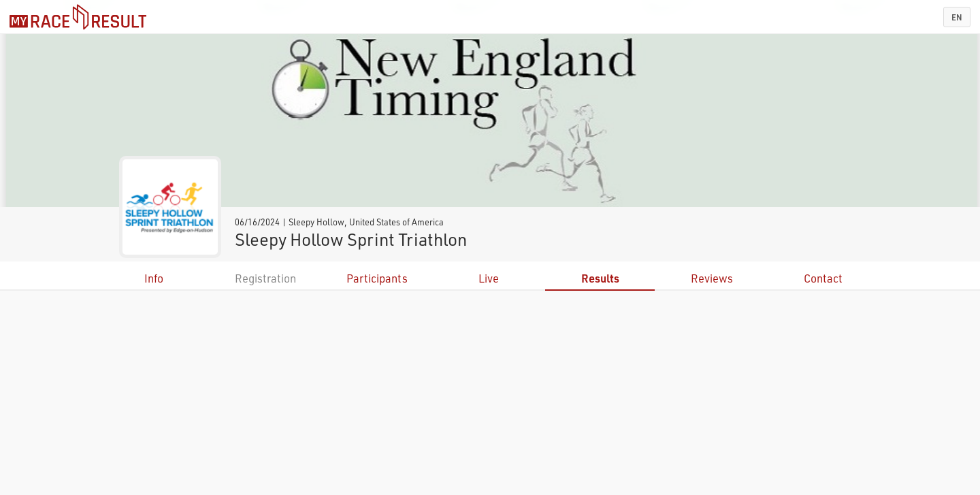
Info (154, 278)
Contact (823, 278)
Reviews (712, 278)
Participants (377, 278)
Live (489, 278)
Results (600, 278)
